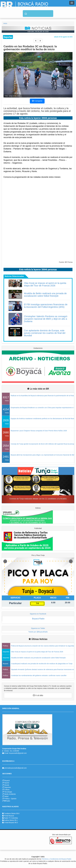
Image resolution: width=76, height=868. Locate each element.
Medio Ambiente (10, 794)
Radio (7, 801)
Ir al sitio (38, 695)
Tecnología (8, 792)
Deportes (8, 787)
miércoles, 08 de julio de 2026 (38, 32)
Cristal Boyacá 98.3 (11, 823)
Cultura (7, 790)
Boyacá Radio (38, 619)
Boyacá (7, 781)
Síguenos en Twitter (38, 628)
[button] (7, 489)
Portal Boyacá (9, 816)
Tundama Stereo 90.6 (12, 813)
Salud (6, 796)
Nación (7, 783)
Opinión (14, 799)
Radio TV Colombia (11, 818)
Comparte (37, 101)
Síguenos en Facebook (38, 614)
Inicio (5, 23)
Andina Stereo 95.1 (11, 820)
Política (7, 799)
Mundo (7, 785)
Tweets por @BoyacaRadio (38, 632)
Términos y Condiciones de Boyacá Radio (57, 859)
